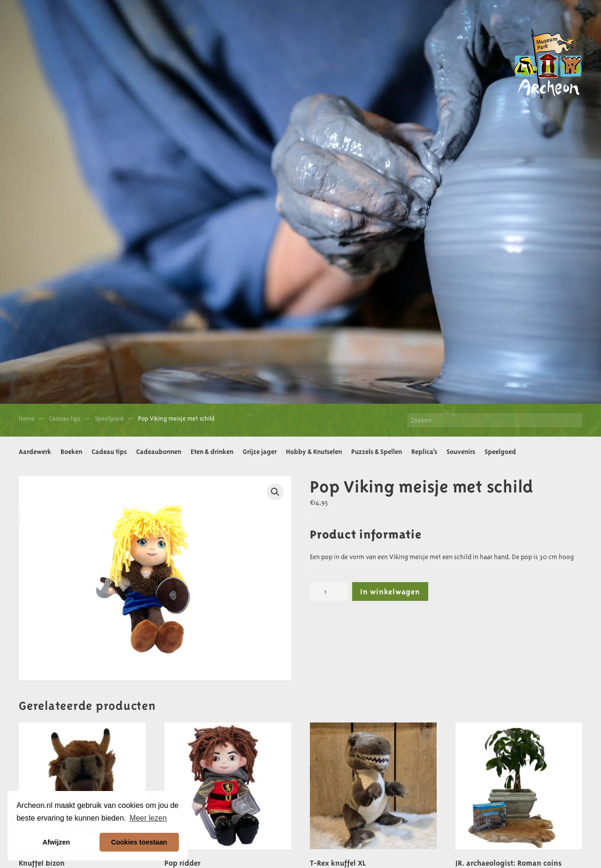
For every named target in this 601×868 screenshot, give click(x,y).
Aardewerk (35, 452)
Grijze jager (260, 452)
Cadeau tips (109, 452)
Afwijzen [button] (56, 842)
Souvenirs (461, 452)
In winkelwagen (390, 591)
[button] (275, 492)
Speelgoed (500, 452)
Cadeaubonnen (159, 452)
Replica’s (424, 452)
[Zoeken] (495, 420)
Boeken (71, 452)
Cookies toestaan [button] (139, 842)
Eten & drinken (212, 452)
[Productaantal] (329, 591)
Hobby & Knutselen (314, 452)
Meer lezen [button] (148, 818)
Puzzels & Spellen (377, 452)
